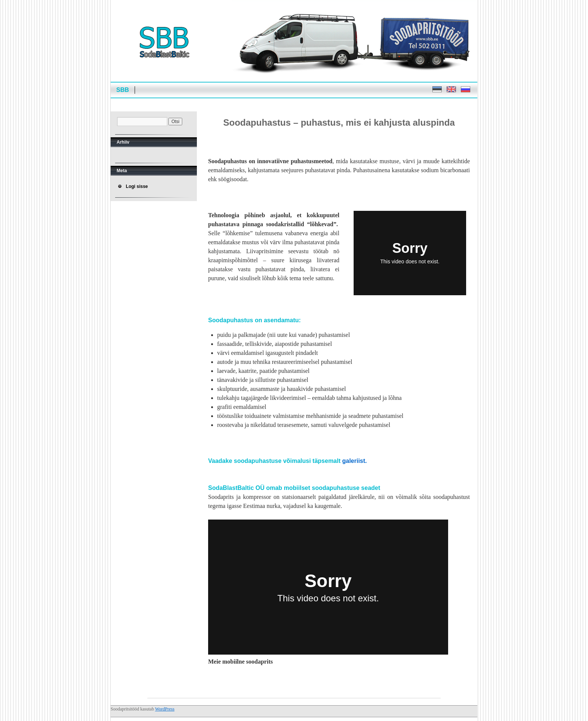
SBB (123, 90)
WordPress (165, 709)
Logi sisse (137, 186)
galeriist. (354, 461)
